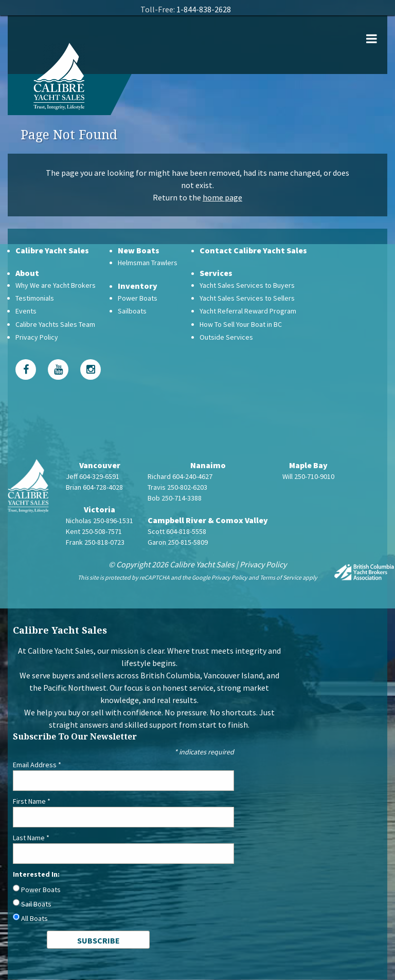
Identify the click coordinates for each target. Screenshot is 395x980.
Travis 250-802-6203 (177, 487)
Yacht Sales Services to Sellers (247, 298)
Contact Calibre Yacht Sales (253, 250)
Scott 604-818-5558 (177, 531)
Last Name (31, 838)
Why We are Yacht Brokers (56, 285)
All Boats (34, 918)
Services (216, 273)
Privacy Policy (37, 337)
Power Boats (138, 298)
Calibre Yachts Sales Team (55, 324)
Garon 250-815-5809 (178, 542)
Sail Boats (36, 904)
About (27, 273)
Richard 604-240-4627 (180, 476)
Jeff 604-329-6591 (93, 476)
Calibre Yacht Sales (52, 250)
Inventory (138, 286)
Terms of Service (281, 577)
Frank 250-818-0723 (95, 542)
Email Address (37, 765)
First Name (32, 801)
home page (222, 197)
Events (26, 311)
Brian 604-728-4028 (94, 487)
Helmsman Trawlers (148, 263)
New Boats (139, 250)
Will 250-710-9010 (308, 476)
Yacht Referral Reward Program (248, 311)
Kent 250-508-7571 (94, 531)
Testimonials (35, 298)
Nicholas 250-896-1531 (100, 521)
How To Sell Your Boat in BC (241, 324)
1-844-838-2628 (204, 9)
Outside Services (226, 337)
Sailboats (132, 311)
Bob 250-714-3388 (175, 498)
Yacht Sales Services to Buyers (247, 285)
